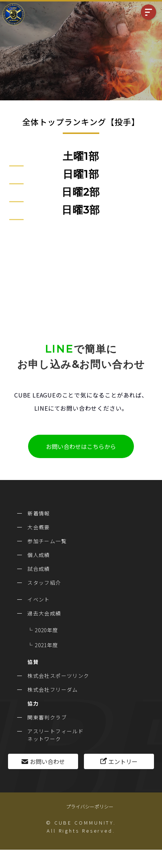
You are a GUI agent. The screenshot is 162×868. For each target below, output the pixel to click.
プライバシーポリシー (90, 806)
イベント (39, 599)
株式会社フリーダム (53, 690)
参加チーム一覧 (47, 541)
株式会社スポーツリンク (58, 676)
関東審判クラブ (47, 717)
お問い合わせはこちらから (81, 446)
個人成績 (39, 555)
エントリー (123, 761)
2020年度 (46, 630)
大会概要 (39, 527)
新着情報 (39, 513)
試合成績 (39, 569)
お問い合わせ (47, 761)
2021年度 (46, 645)
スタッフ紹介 (44, 583)
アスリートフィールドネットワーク (55, 735)
